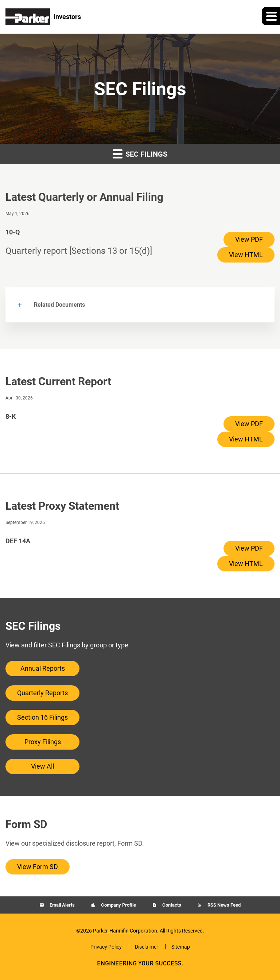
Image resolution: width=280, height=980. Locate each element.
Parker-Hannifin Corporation (125, 931)
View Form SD (38, 867)
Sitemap (181, 947)
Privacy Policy (106, 947)
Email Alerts (62, 905)
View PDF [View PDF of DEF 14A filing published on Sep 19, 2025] (249, 548)
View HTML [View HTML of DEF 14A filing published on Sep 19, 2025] (246, 564)
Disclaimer (147, 947)
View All (42, 766)
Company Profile (118, 905)
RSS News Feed (223, 905)
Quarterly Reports (42, 693)
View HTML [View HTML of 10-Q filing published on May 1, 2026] (246, 255)
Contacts (171, 905)
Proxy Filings (43, 742)
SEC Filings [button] (140, 154)
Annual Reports (43, 668)
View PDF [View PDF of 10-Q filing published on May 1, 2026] (249, 239)
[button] (271, 16)
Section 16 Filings (42, 717)
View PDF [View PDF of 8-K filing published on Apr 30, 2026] (249, 424)
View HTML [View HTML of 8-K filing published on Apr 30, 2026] (246, 439)
